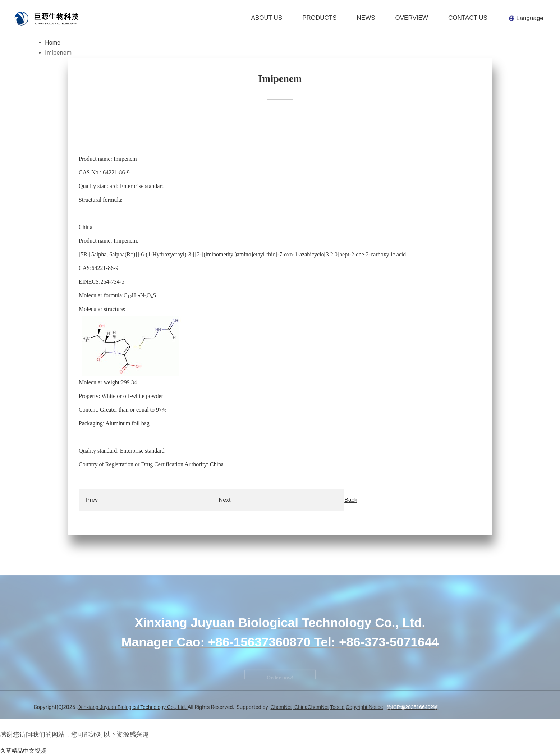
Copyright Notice (364, 707)
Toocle (337, 707)
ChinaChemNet (311, 707)
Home (53, 43)
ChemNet (281, 707)
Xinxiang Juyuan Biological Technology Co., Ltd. (133, 707)
